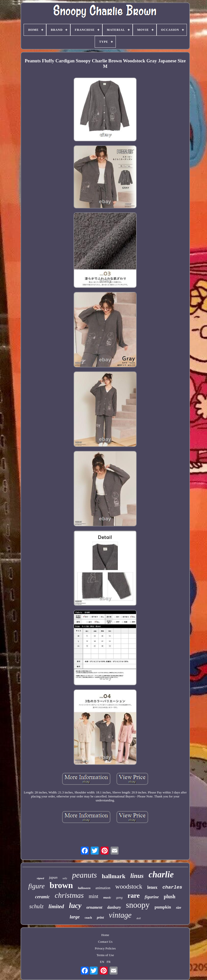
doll (139, 918)
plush (170, 897)
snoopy (138, 905)
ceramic (42, 897)
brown (61, 885)
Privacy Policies (105, 948)
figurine (152, 897)
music (107, 897)
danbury (114, 907)
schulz (37, 906)
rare (134, 896)
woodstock (129, 886)
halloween (84, 888)
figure (37, 886)
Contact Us (105, 942)
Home (105, 935)
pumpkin (163, 907)
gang (119, 897)
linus (137, 876)
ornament (94, 907)
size (179, 908)
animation (103, 888)
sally (65, 878)
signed (40, 878)
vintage (120, 915)
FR (109, 962)
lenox (152, 887)
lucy (75, 905)
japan (53, 877)
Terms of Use (105, 955)
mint (94, 896)
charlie (161, 875)
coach (88, 918)
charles (172, 887)
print (100, 918)
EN (102, 962)
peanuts (84, 875)
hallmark (114, 876)
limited (56, 906)
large (75, 917)
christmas (69, 895)
